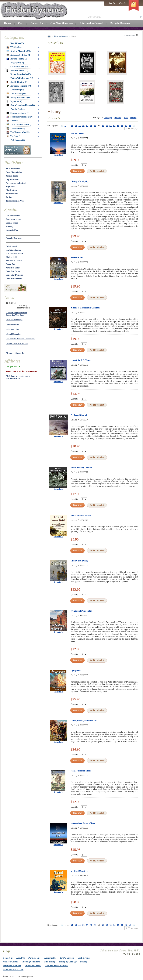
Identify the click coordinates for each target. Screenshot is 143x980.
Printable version (129, 35)
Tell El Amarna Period (81, 515)
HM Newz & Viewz (14, 254)
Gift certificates (13, 216)
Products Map (12, 230)
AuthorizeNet (50, 958)
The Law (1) (14, 136)
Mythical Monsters (79, 871)
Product (118, 118)
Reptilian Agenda (14, 250)
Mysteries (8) (14, 101)
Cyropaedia (76, 671)
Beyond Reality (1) (17, 59)
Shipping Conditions (31, 962)
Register (123, 3)
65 (118, 126)
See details (58, 155)
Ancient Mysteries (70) (19, 51)
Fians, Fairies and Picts (81, 771)
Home (7, 23)
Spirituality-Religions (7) (20, 117)
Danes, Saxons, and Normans (84, 721)
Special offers (12, 223)
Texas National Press (15, 201)
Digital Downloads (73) (21, 74)
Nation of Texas (13, 268)
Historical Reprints (61, 36)
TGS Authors (14, 47)
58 (91, 126)
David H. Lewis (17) (17, 70)
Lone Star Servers (14, 279)
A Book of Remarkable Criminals (86, 308)
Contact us (8, 958)
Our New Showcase (61, 23)
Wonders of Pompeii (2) (81, 611)
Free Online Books (33, 966)
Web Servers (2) (18, 140)
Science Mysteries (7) (18, 113)
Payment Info (34, 958)
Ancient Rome (77, 258)
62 (107, 126)
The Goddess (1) (16, 129)
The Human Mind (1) (18, 132)
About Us (20, 958)
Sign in (112, 3)
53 (72, 126)
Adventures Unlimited (16, 183)
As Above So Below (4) (19, 55)
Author (9, 197)
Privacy (84, 962)
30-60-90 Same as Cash (13, 970)
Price (126, 118)
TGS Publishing (13, 169)
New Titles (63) (17, 43)
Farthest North (77, 134)
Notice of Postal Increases (57, 966)
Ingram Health (12, 179)
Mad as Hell (11, 257)
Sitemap (9, 226)
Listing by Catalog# (68, 962)
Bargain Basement (14, 238)
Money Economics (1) (18, 97)
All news (10, 353)
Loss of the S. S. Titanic (81, 360)
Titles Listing (50, 962)
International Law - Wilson (83, 823)
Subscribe (20, 353)
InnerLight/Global (14, 172)
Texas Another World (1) (19, 125)
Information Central (91, 23)
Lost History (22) (16, 94)
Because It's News (14, 261)
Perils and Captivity (80, 415)
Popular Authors (18, 109)
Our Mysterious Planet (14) (21, 105)
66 (122, 126)
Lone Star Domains (14, 275)
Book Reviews (84, 958)
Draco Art (10, 264)
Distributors (11, 190)
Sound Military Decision (81, 468)
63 (111, 126)
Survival (12, 121)
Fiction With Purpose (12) (22, 78)
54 (76, 126)
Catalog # (108, 118)
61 (103, 126)
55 (80, 126)
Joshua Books (12, 176)
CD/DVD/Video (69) (19, 67)
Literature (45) (17, 90)
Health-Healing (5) (17, 82)
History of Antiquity (80, 181)
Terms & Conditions (12, 966)
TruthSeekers (12, 194)
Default (133, 118)
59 (95, 126)
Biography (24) (17, 63)
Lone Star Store (13, 271)
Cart (21, 23)
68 (130, 126)
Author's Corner (10, 962)
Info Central (11, 246)
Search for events (13, 219)
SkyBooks (10, 187)
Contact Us (37, 23)
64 (114, 126)
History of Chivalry (79, 561)
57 (87, 126)
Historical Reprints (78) (19, 86)
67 (126, 126)
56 (83, 126)
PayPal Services (67, 958)
